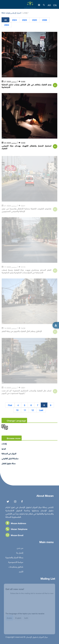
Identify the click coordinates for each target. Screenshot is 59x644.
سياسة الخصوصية (16, 563)
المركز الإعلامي (16, 13)
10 (17, 410)
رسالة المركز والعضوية (14, 558)
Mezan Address (16, 524)
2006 (45, 20)
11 (25, 410)
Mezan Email (14, 536)
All (5, 20)
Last (41, 410)
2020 (35, 20)
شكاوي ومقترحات (16, 567)
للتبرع (21, 572)
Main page (6, 13)
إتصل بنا (20, 553)
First (10, 405)
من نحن (20, 549)
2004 (7, 25)
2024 (14, 20)
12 (33, 410)
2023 (24, 20)
